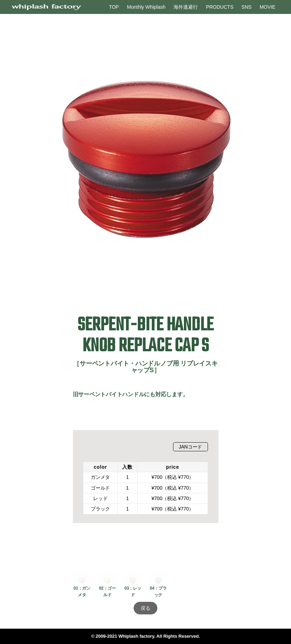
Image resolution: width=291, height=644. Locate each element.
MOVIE (267, 7)
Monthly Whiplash (146, 7)
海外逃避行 (186, 7)
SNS (247, 7)
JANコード (190, 447)
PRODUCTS (220, 7)
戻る (145, 608)
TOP (114, 7)
